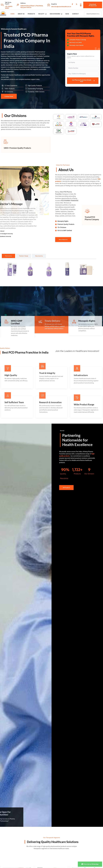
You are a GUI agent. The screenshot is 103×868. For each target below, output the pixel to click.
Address (23, 3)
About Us (21, 14)
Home (13, 14)
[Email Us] (49, 5)
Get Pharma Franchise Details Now (83, 81)
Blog (67, 14)
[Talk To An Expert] (2, 5)
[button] (4, 269)
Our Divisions (56, 14)
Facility (42, 14)
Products (31, 14)
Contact (75, 14)
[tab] (8, 256)
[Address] (18, 5)
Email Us (54, 4)
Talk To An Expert (8, 3)
